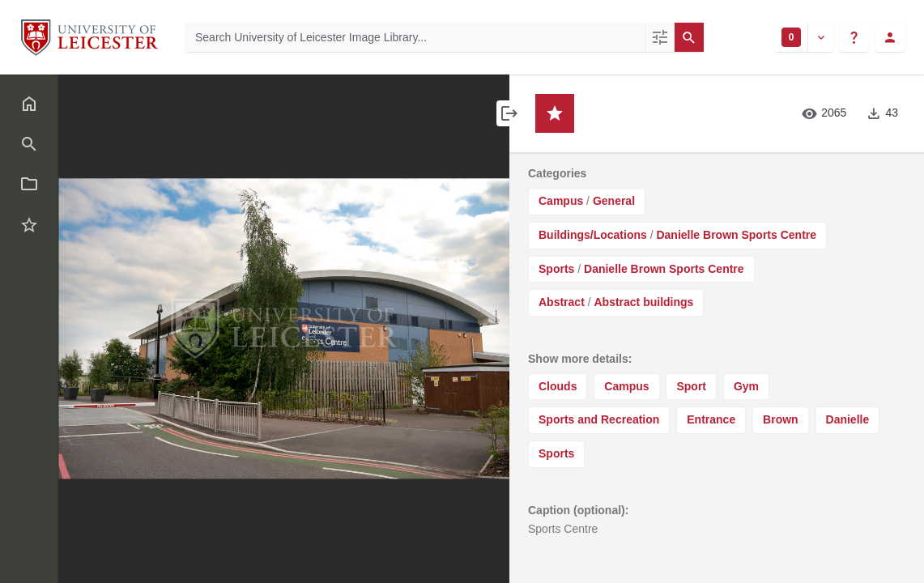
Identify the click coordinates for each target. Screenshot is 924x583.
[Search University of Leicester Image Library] (415, 37)
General (614, 201)
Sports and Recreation (599, 419)
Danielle (848, 419)
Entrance (711, 419)
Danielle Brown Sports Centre (736, 235)
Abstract (562, 302)
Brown (781, 419)
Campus (561, 201)
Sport (691, 386)
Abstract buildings (643, 302)
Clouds (558, 386)
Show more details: (580, 359)
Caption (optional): (578, 510)
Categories (557, 173)
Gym (746, 386)
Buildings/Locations (593, 235)
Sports (556, 269)
